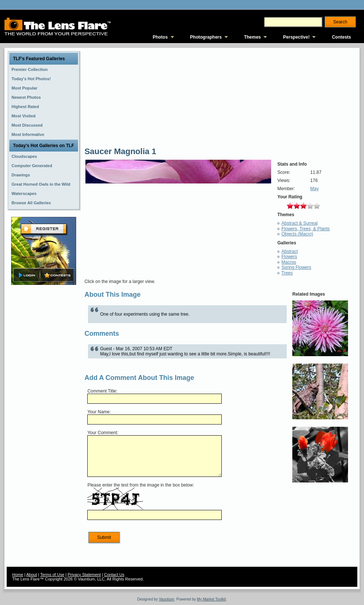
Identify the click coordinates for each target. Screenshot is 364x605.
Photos (160, 37)
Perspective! (296, 37)
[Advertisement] (44, 404)
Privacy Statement (84, 575)
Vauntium (167, 599)
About (32, 575)
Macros (289, 262)
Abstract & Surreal (300, 223)
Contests (342, 37)
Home (18, 575)
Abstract (290, 251)
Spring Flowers (296, 267)
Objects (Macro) (297, 234)
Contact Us (114, 575)
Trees (287, 273)
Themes (252, 37)
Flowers (289, 257)
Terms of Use (52, 575)
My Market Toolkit (211, 599)
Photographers (206, 37)
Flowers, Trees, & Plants (306, 229)
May (314, 189)
